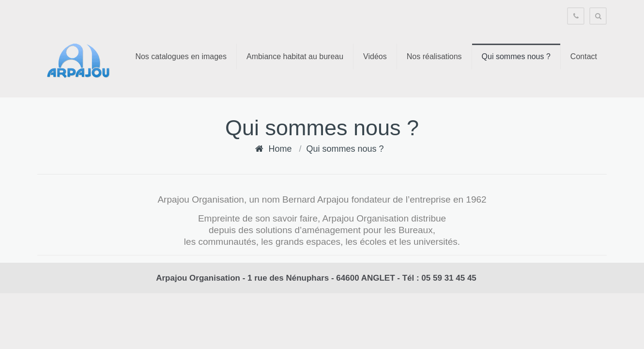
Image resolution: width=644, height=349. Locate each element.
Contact (584, 56)
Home (280, 149)
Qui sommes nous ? (516, 56)
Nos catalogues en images (181, 56)
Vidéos (375, 56)
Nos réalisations (434, 56)
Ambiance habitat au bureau (295, 56)
